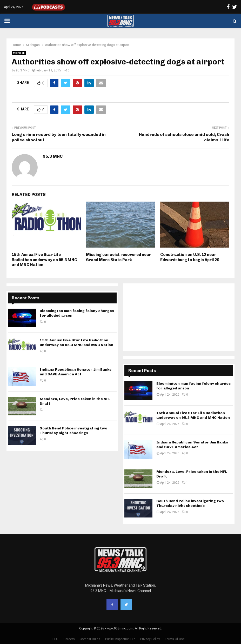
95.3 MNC (23, 70)
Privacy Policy (150, 639)
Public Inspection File (120, 639)
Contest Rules (90, 639)
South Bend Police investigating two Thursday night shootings (73, 431)
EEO (55, 639)
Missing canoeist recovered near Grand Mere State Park (119, 257)
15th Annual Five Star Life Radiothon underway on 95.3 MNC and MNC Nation (44, 260)
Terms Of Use (175, 639)
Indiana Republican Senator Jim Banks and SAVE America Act (76, 372)
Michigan (19, 53)
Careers (69, 639)
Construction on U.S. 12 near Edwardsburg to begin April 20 (190, 257)
